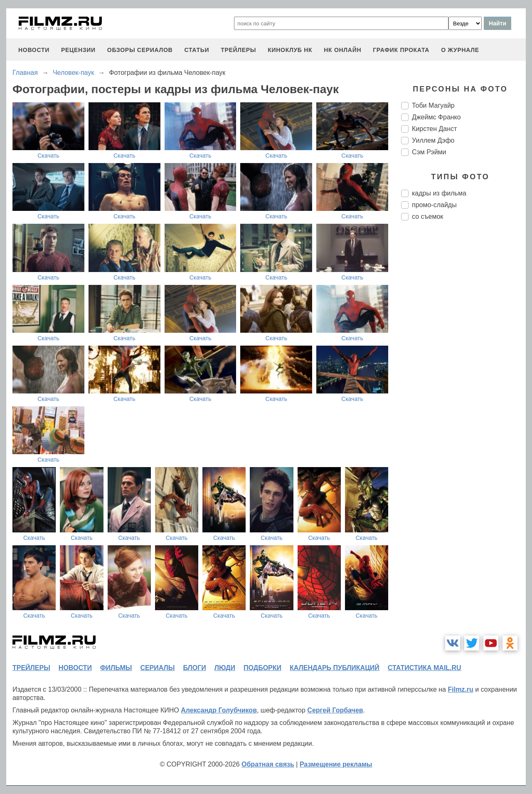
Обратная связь (268, 764)
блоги (194, 668)
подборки (262, 668)
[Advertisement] (463, 366)
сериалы (157, 668)
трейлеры (238, 50)
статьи (197, 50)
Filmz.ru (460, 689)
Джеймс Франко (436, 117)
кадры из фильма (439, 193)
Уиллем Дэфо (433, 140)
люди (225, 668)
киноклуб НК (290, 50)
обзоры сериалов (140, 50)
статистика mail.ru (425, 668)
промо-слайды (434, 205)
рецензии (78, 50)
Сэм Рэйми (429, 152)
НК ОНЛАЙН (342, 50)
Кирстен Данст (434, 129)
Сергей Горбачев (335, 710)
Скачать (48, 156)
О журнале (460, 50)
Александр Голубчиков (219, 710)
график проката (401, 50)
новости (34, 50)
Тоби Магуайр (433, 105)
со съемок (427, 216)
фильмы (116, 668)
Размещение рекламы (336, 764)
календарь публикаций (335, 668)
